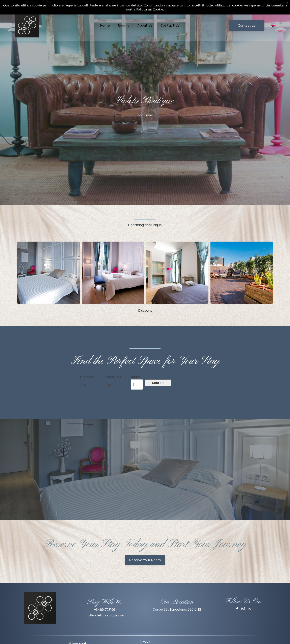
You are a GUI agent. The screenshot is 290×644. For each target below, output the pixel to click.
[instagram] (243, 609)
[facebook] (237, 609)
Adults (136, 377)
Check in (87, 377)
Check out (113, 377)
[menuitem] (105, 25)
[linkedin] (249, 609)
